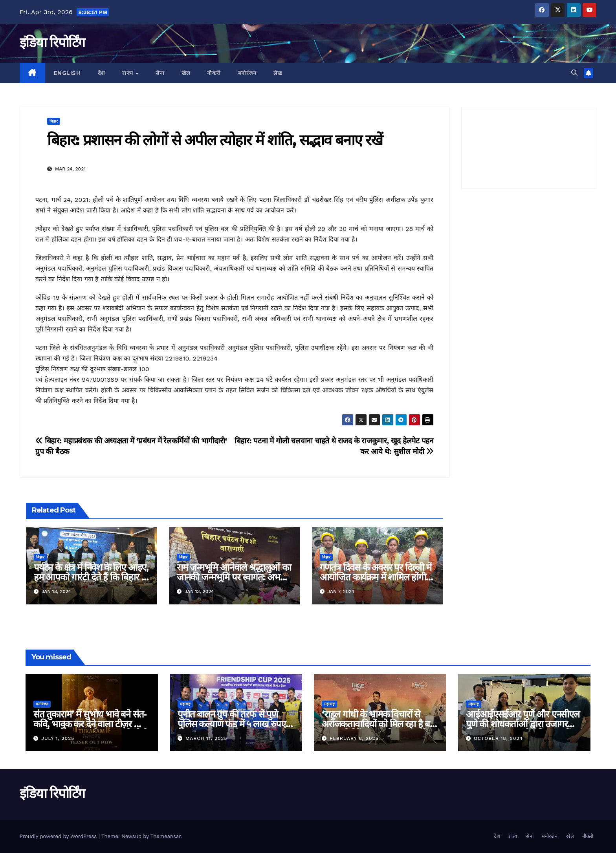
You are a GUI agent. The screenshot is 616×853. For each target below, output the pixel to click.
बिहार (54, 121)
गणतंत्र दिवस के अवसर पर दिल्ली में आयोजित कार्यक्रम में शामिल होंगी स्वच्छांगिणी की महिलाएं (376, 577)
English (67, 73)
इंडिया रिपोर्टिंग (52, 42)
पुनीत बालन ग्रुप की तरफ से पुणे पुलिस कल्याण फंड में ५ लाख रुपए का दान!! (232, 724)
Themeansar (166, 836)
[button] (574, 73)
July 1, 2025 (58, 738)
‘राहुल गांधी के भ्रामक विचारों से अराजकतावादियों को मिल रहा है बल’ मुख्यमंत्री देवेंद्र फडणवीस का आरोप (380, 724)
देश (101, 73)
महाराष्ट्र (185, 704)
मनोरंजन (247, 73)
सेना (160, 73)
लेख (278, 73)
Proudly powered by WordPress (59, 836)
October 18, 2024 (498, 738)
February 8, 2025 (354, 738)
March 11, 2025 (206, 738)
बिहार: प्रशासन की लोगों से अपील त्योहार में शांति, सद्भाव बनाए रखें (215, 140)
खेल (186, 73)
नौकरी (214, 73)
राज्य (128, 73)
